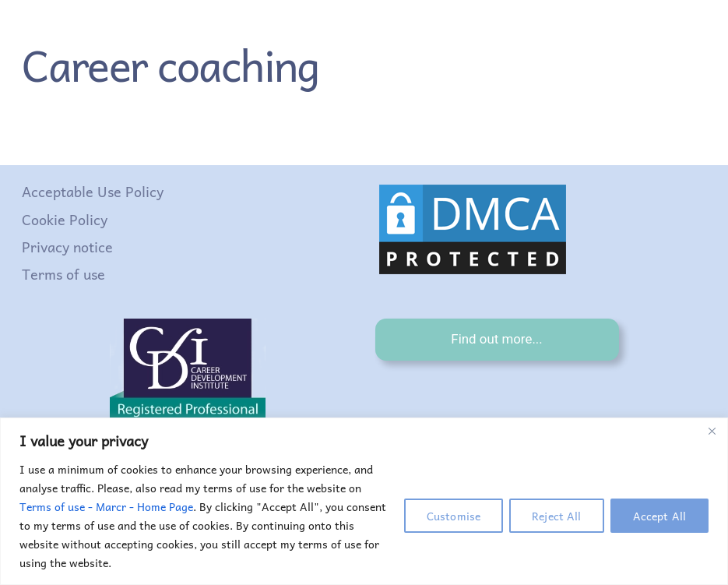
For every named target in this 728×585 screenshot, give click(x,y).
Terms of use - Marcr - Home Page (106, 506)
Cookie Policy (65, 219)
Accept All (659, 516)
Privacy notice (67, 247)
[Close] (712, 431)
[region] (364, 501)
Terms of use (63, 274)
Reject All (556, 516)
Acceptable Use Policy (93, 191)
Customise (454, 516)
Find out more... (496, 339)
